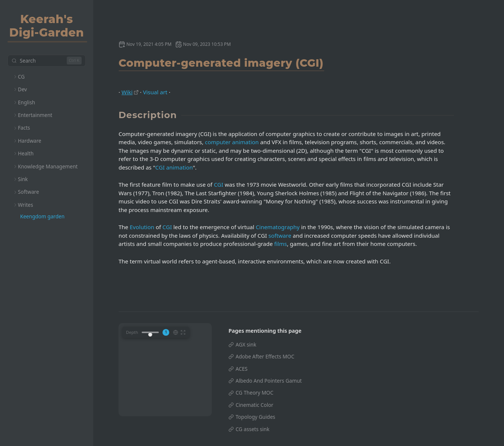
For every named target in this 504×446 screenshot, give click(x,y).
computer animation (232, 142)
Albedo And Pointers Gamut (269, 381)
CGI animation (174, 167)
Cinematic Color (254, 405)
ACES (242, 369)
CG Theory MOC (254, 393)
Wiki (127, 92)
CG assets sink (253, 429)
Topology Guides (255, 417)
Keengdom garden (42, 216)
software (280, 235)
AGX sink (246, 344)
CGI (219, 184)
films (281, 244)
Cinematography (278, 227)
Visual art (155, 92)
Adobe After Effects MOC (265, 356)
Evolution (142, 227)
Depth (132, 332)
